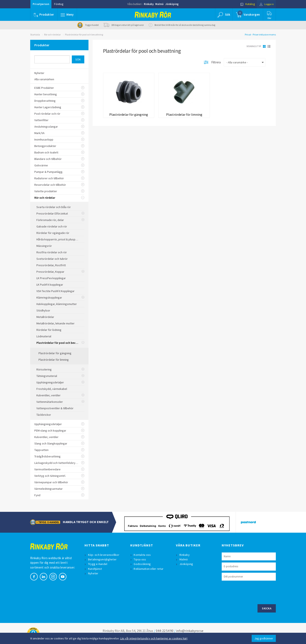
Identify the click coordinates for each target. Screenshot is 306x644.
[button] (67, 15)
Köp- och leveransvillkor (104, 555)
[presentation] (253, 592)
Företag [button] (59, 4)
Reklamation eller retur (149, 569)
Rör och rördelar (52, 35)
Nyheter (93, 573)
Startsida (35, 35)
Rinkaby (149, 4)
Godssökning (143, 564)
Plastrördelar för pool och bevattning (84, 35)
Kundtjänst (95, 569)
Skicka (267, 608)
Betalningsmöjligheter (103, 559)
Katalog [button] (246, 4)
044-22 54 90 (165, 631)
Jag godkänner (264, 638)
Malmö (159, 4)
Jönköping (172, 4)
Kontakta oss (143, 555)
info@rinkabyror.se (190, 631)
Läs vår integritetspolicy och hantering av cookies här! (154, 638)
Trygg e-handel (98, 564)
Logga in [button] (266, 4)
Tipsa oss (140, 559)
